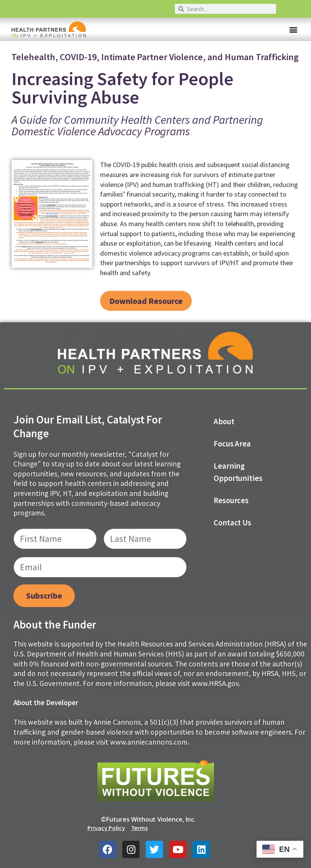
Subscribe (44, 596)
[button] (293, 29)
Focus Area (232, 444)
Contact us (233, 523)
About (224, 422)
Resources (231, 500)
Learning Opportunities (238, 472)
